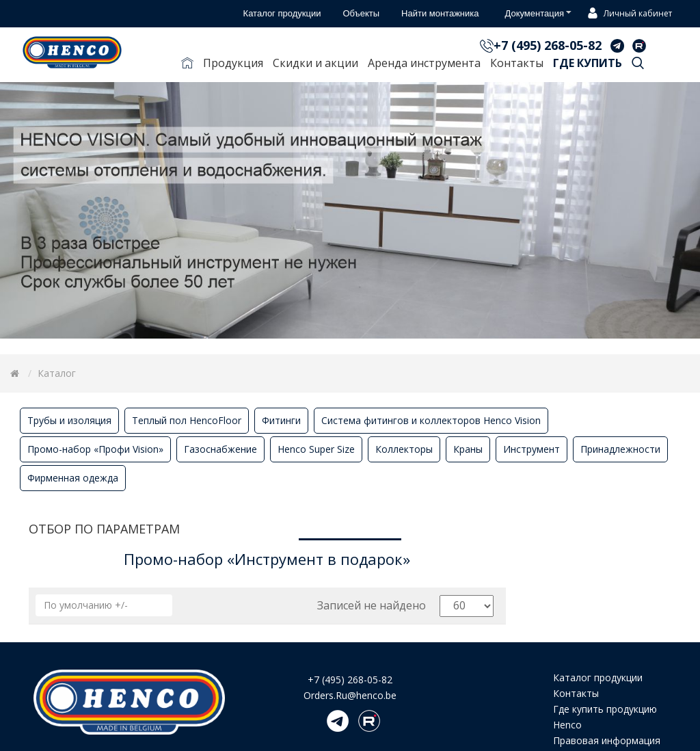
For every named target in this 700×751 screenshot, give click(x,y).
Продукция (233, 63)
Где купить (588, 63)
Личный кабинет (628, 14)
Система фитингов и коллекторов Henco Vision (431, 420)
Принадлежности (620, 449)
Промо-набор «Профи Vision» (95, 449)
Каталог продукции (598, 677)
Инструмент (531, 449)
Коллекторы (404, 449)
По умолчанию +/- (86, 605)
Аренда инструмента (424, 63)
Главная (187, 66)
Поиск (638, 66)
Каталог (57, 373)
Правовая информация (607, 740)
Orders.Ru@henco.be (350, 695)
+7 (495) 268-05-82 (548, 45)
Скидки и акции (315, 63)
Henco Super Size (316, 449)
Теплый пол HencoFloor (187, 420)
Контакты (517, 63)
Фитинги (281, 420)
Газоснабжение (220, 449)
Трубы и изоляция (69, 420)
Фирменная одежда (73, 478)
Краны (468, 449)
